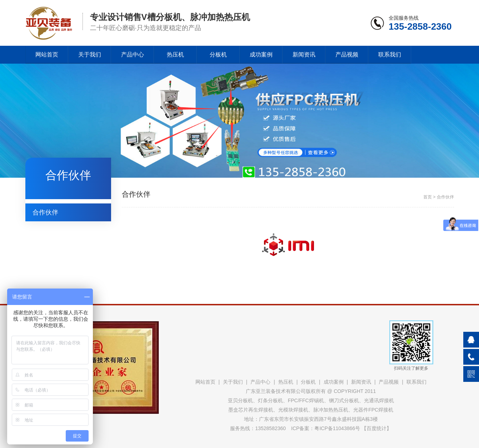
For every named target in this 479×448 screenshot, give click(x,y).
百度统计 (376, 428)
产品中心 (133, 55)
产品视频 (347, 55)
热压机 (175, 55)
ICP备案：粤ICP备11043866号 (326, 428)
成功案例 (261, 55)
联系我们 (390, 55)
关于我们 (90, 55)
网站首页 (47, 55)
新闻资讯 (304, 55)
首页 (428, 197)
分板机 (218, 55)
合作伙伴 (45, 212)
